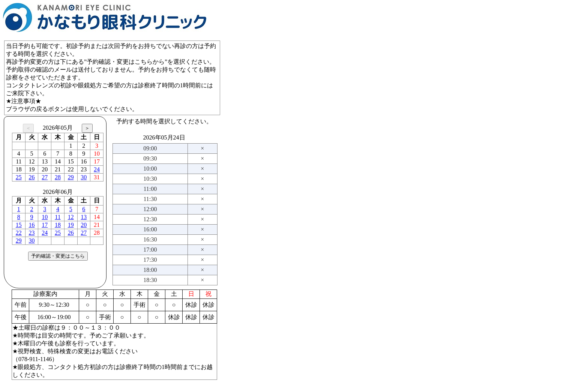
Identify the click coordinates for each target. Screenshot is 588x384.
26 (32, 177)
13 (84, 217)
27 (45, 177)
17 (45, 225)
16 (32, 225)
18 (58, 225)
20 (84, 225)
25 (19, 177)
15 (19, 225)
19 (71, 225)
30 (84, 177)
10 (45, 217)
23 (32, 233)
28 (58, 177)
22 (19, 233)
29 (71, 177)
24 (97, 169)
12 (71, 217)
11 (58, 217)
